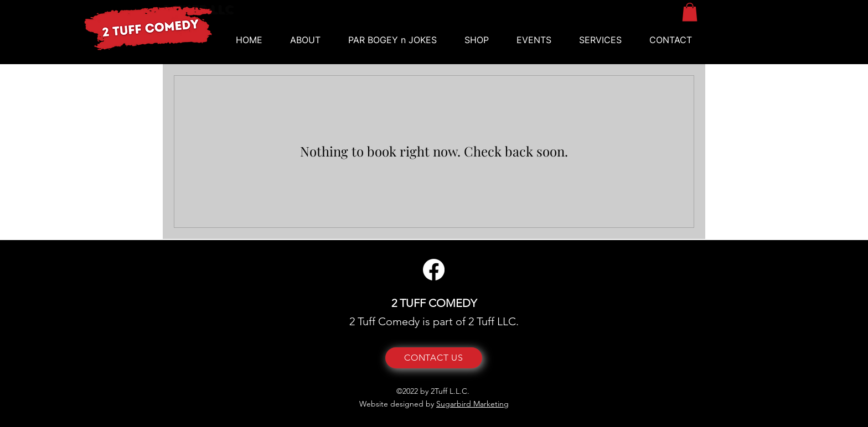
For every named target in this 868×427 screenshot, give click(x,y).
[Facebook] (434, 270)
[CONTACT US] (434, 358)
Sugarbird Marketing (472, 404)
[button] (534, 40)
